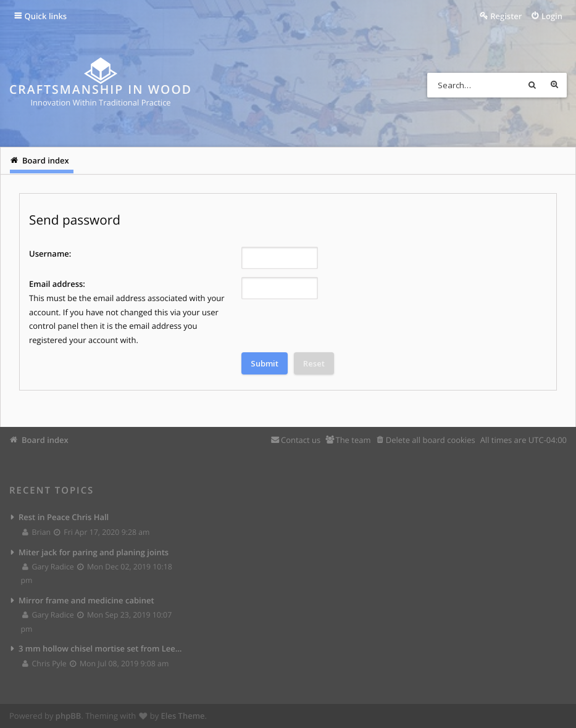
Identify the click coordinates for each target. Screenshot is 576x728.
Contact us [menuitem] (301, 440)
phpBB (69, 716)
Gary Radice (48, 567)
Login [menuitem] (552, 16)
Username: (50, 254)
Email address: (57, 284)
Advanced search (554, 85)
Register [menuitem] (506, 16)
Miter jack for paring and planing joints (94, 552)
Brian (37, 532)
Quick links (46, 16)
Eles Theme (183, 716)
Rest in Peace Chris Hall (64, 517)
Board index (45, 440)
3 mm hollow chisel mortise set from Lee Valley (101, 648)
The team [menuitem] (353, 440)
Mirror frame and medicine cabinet (86, 600)
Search (532, 85)
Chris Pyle (45, 664)
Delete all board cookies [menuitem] (431, 440)
